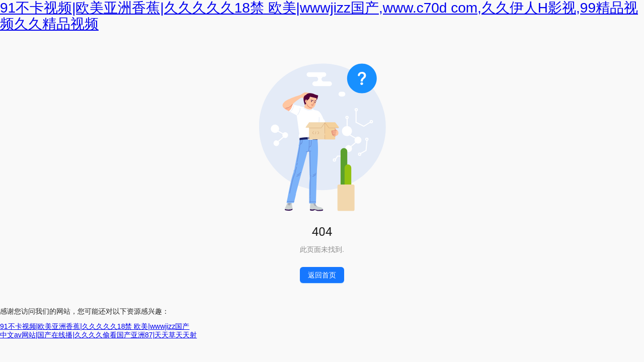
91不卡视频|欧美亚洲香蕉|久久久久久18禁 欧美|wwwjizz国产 (95, 326)
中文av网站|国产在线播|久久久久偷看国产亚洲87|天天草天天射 (98, 335)
